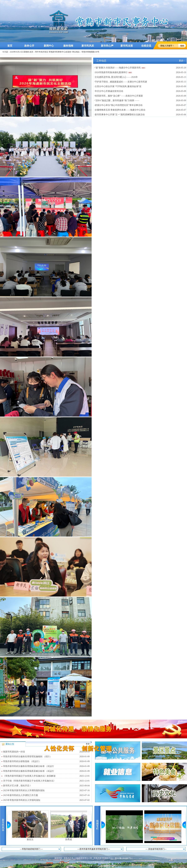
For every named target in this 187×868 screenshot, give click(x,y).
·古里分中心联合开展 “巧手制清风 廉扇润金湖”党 (118, 86)
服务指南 (68, 46)
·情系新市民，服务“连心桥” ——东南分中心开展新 (119, 96)
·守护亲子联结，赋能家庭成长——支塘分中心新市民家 (121, 82)
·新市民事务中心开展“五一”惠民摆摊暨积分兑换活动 (119, 115)
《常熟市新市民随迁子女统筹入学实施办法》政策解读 (46, 776)
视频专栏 (97, 825)
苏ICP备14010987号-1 (124, 858)
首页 (10, 46)
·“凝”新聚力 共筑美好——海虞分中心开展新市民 (117, 68)
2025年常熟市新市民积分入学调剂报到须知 (46, 791)
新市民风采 (88, 46)
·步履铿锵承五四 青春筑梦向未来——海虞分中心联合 (120, 110)
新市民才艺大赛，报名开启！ (46, 786)
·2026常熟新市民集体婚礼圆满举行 (111, 72)
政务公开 (29, 46)
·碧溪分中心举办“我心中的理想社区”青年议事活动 (118, 105)
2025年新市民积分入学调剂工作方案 (46, 795)
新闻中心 (49, 46)
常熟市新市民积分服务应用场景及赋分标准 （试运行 (46, 771)
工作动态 (101, 61)
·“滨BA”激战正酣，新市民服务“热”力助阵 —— (117, 101)
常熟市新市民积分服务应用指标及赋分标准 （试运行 (46, 766)
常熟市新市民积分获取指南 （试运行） (46, 761)
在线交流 (146, 46)
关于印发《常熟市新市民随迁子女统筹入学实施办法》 (46, 781)
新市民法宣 (127, 46)
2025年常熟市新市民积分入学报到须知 (46, 800)
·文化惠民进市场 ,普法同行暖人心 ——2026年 (116, 77)
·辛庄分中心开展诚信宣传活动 (109, 91)
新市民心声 (107, 46)
